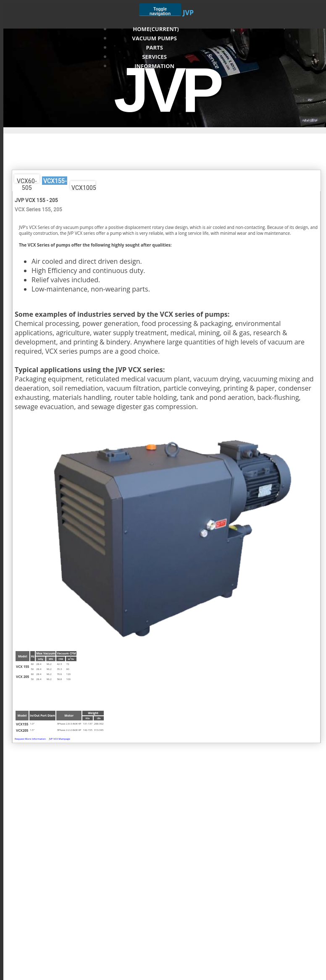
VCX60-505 (27, 180)
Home (156, 29)
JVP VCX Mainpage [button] (60, 739)
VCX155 (22, 724)
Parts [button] (156, 47)
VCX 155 (22, 666)
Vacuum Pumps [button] (156, 38)
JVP (188, 13)
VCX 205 (22, 677)
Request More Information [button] (30, 739)
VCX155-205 (55, 181)
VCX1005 (83, 187)
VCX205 (22, 730)
